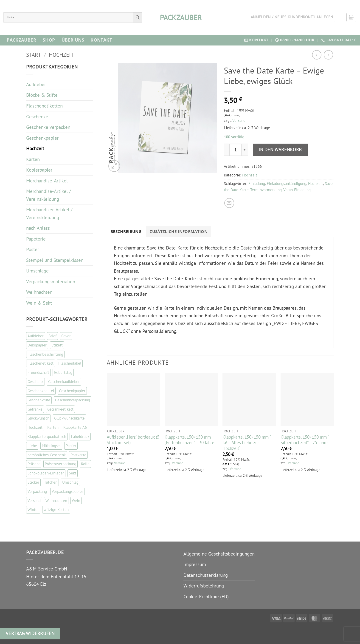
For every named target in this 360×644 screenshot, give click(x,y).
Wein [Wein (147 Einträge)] (76, 501)
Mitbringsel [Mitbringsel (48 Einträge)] (51, 446)
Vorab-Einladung (297, 190)
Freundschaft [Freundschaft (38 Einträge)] (38, 372)
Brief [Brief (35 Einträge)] (52, 336)
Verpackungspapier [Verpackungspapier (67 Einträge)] (67, 491)
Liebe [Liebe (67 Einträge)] (32, 446)
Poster (33, 249)
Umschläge (37, 271)
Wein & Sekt (39, 303)
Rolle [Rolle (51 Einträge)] (85, 464)
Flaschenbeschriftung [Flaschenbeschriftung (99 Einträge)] (45, 354)
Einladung (257, 184)
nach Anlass (38, 228)
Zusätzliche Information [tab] (179, 231)
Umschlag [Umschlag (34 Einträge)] (70, 482)
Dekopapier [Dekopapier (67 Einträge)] (37, 345)
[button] (351, 17)
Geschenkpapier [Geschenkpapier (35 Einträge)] (72, 391)
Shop (49, 40)
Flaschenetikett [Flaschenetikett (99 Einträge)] (41, 363)
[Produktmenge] (235, 150)
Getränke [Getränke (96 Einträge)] (35, 409)
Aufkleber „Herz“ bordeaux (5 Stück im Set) (133, 440)
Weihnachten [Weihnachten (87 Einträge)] (56, 501)
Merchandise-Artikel (47, 181)
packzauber (180, 17)
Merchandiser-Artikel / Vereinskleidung (49, 214)
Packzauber (21, 40)
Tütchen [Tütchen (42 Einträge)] (51, 482)
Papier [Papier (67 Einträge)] (71, 446)
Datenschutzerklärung (206, 575)
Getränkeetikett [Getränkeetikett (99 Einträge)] (60, 409)
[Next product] (317, 55)
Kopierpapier (39, 170)
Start (34, 55)
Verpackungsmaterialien (51, 282)
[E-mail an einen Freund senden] (229, 203)
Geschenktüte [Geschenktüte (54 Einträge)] (39, 400)
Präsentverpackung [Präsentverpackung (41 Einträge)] (60, 464)
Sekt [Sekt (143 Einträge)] (73, 473)
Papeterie (36, 239)
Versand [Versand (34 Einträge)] (34, 501)
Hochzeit (61, 55)
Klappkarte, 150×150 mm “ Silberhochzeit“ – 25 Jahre (305, 440)
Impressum (195, 564)
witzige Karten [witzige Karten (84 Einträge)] (56, 510)
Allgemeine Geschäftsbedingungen (219, 554)
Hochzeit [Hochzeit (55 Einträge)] (35, 427)
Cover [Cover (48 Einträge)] (66, 336)
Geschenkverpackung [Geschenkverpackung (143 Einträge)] (73, 400)
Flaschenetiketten (44, 106)
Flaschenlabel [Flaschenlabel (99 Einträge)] (70, 363)
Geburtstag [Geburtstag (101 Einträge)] (63, 372)
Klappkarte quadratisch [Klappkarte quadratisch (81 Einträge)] (47, 437)
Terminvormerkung (266, 190)
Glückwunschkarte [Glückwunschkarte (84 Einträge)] (69, 418)
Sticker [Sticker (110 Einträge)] (33, 482)
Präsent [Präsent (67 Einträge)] (34, 464)
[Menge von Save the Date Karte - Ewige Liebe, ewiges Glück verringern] (227, 150)
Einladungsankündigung (287, 184)
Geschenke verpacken (48, 127)
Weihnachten (39, 292)
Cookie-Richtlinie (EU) (206, 597)
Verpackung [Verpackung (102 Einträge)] (37, 491)
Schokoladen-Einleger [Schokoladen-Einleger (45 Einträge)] (46, 473)
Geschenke (37, 117)
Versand (239, 120)
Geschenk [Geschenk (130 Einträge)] (35, 382)
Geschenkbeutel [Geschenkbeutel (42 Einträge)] (41, 391)
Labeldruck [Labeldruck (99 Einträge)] (80, 437)
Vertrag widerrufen (30, 633)
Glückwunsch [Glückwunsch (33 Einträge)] (38, 418)
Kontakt (101, 40)
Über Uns (73, 40)
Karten (33, 159)
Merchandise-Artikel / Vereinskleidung (48, 195)
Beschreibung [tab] (126, 231)
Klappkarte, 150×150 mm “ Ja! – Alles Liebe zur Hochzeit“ (246, 443)
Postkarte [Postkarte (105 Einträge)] (78, 455)
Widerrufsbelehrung (204, 586)
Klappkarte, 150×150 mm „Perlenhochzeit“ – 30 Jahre (189, 440)
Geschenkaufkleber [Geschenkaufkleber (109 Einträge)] (64, 382)
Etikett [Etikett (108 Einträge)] (57, 345)
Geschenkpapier (42, 138)
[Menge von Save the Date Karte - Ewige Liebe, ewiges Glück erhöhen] (245, 150)
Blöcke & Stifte (42, 95)
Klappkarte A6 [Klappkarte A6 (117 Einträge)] (75, 427)
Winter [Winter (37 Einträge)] (33, 510)
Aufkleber (36, 84)
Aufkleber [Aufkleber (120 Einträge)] (36, 336)
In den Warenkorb (280, 149)
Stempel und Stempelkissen (55, 260)
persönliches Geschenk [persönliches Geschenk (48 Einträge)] (47, 455)
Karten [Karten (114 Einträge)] (53, 427)
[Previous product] (328, 55)
